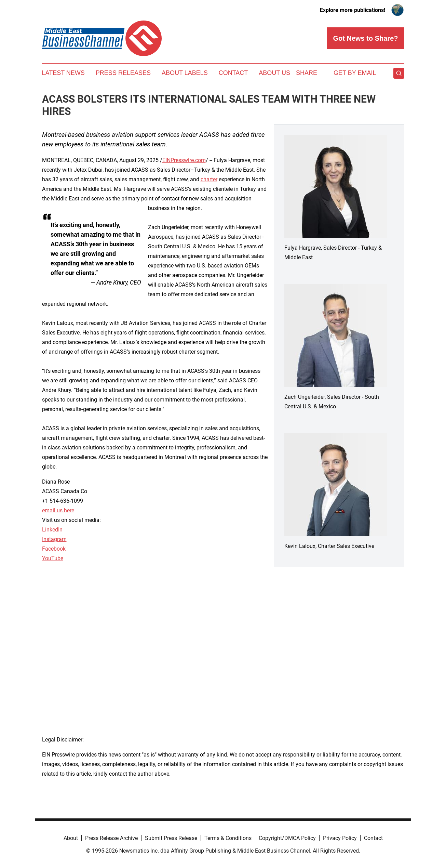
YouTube (53, 558)
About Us (274, 73)
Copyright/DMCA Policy (287, 838)
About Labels (185, 73)
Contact (233, 73)
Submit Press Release (171, 838)
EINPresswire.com (184, 160)
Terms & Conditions (228, 838)
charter (209, 179)
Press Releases (123, 73)
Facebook (54, 549)
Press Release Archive (111, 838)
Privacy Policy (340, 838)
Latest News (63, 73)
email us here (58, 510)
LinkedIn (52, 530)
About (71, 838)
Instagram (54, 539)
